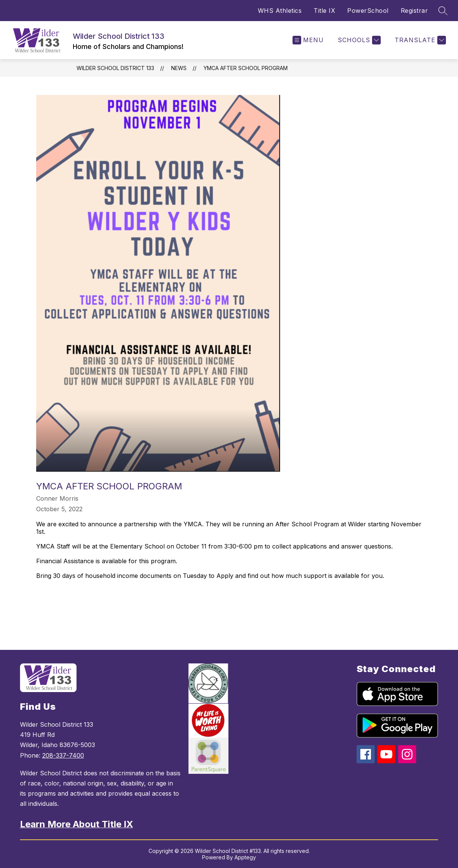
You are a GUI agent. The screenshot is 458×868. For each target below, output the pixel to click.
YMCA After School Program (246, 68)
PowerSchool (368, 11)
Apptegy (245, 857)
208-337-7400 (63, 755)
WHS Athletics (280, 11)
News (179, 68)
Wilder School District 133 (115, 68)
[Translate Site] (419, 40)
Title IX (324, 11)
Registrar (414, 11)
